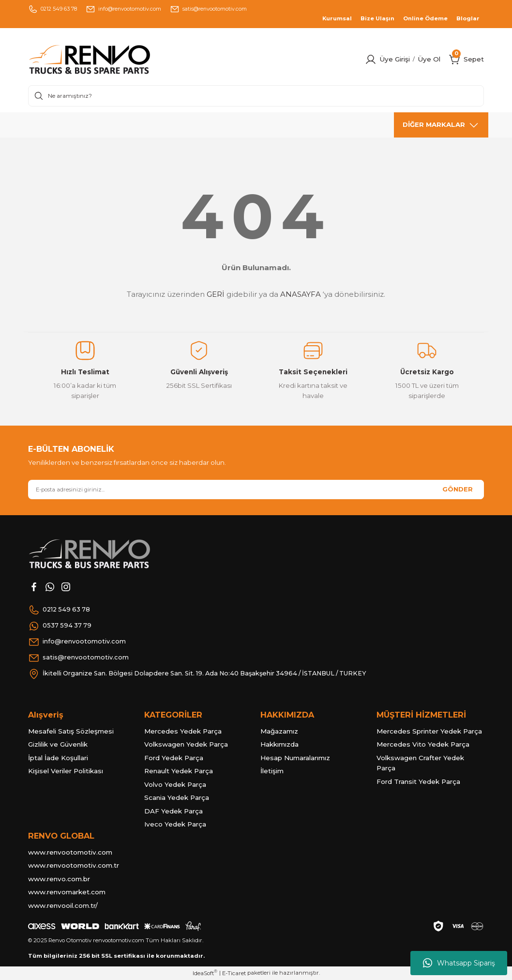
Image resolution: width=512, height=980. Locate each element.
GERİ (216, 294)
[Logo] (109, 60)
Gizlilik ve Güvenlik (58, 744)
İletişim (272, 771)
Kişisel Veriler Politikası (66, 771)
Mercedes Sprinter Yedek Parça (429, 731)
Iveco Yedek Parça (175, 824)
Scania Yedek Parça (177, 797)
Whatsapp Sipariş (459, 963)
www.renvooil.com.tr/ (63, 905)
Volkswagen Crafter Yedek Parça (420, 763)
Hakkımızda (279, 744)
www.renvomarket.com (67, 892)
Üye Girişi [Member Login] (395, 59)
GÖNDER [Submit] (458, 489)
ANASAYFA (301, 294)
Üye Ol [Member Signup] (429, 59)
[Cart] (455, 60)
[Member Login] (371, 60)
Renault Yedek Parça (179, 771)
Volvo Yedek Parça (175, 784)
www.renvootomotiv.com (70, 852)
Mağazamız (279, 731)
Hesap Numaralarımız (295, 758)
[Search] (256, 96)
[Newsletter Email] (256, 490)
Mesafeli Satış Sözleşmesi (71, 731)
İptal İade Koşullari (58, 758)
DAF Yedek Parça (173, 811)
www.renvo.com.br (59, 879)
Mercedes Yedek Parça (183, 731)
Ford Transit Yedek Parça (418, 781)
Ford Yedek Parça (174, 758)
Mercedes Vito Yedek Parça (423, 744)
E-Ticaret (234, 973)
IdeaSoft (205, 973)
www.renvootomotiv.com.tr (74, 865)
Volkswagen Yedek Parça (186, 744)
